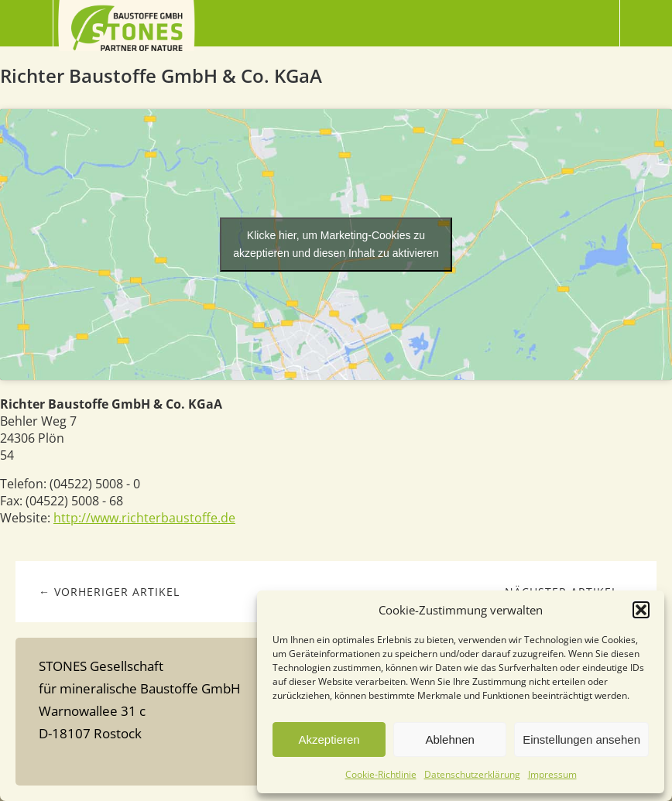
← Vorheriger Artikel (109, 592)
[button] (641, 610)
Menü (27, 23)
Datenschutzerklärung (472, 774)
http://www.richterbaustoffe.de (144, 518)
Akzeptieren (329, 739)
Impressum (552, 774)
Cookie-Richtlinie (381, 774)
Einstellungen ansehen (581, 739)
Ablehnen (449, 739)
